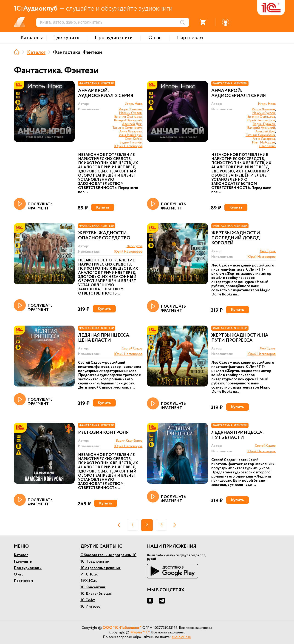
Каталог (36, 52)
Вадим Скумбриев (129, 441)
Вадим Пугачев (264, 124)
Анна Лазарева (131, 132)
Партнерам (23, 581)
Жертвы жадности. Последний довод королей (236, 238)
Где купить (23, 562)
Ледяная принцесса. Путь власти (237, 435)
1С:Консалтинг (93, 587)
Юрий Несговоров (128, 146)
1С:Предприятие (95, 562)
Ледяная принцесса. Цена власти (104, 338)
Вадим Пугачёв (131, 143)
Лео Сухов (134, 246)
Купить (103, 207)
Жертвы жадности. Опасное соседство (104, 236)
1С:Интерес (90, 607)
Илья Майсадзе (130, 135)
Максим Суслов (130, 113)
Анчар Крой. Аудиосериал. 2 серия (106, 93)
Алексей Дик (132, 124)
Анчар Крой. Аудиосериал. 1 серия (239, 93)
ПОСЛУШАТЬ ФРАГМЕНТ (33, 204)
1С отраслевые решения (100, 568)
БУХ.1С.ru (89, 581)
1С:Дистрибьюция (96, 594)
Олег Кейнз (133, 139)
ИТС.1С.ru (89, 574)
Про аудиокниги (28, 568)
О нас (19, 574)
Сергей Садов (132, 349)
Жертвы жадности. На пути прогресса (240, 338)
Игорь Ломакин (130, 109)
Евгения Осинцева (128, 117)
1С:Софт (88, 600)
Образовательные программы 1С (108, 555)
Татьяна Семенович (127, 128)
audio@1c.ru (181, 637)
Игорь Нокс (134, 104)
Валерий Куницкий (128, 120)
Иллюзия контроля (103, 433)
